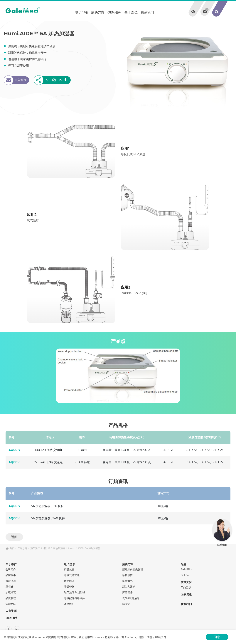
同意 (217, 637)
